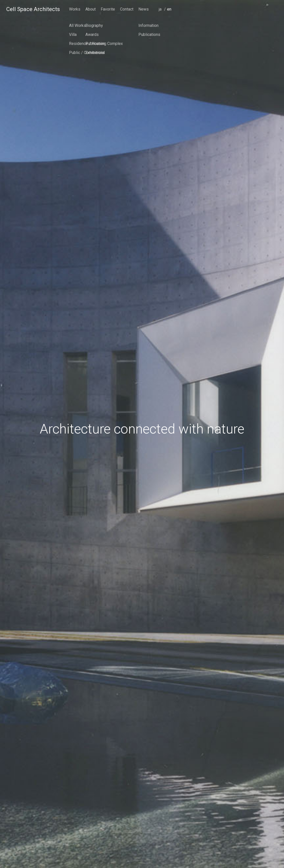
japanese (266, 16)
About (195, 9)
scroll (142, 852)
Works (179, 9)
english (274, 16)
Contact (231, 9)
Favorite (212, 9)
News (248, 9)
